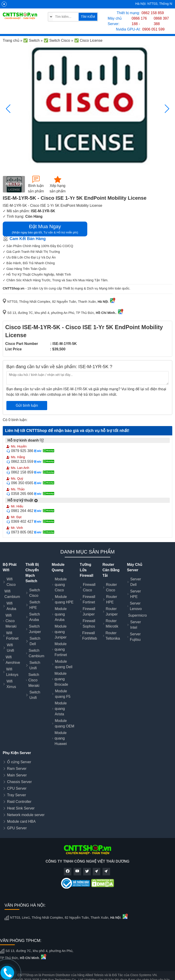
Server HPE (135, 594)
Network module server (26, 815)
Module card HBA (21, 821)
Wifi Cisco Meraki (11, 621)
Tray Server (17, 795)
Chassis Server (19, 782)
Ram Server (17, 769)
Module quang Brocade (61, 679)
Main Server (17, 775)
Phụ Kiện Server (17, 753)
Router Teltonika (113, 636)
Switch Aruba (35, 617)
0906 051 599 (153, 29)
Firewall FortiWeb (90, 636)
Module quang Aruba (61, 614)
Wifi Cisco (11, 582)
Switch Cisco (35, 593)
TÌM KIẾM (88, 17)
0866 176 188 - (139, 21)
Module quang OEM (64, 723)
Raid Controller (19, 802)
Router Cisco (111, 587)
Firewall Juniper (89, 612)
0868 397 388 (161, 21)
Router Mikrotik (112, 624)
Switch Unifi (35, 665)
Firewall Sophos (89, 624)
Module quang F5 (63, 694)
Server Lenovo (136, 606)
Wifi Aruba (11, 606)
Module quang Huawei (61, 738)
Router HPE (112, 599)
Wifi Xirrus (11, 684)
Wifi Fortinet (12, 636)
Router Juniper (112, 612)
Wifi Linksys (12, 672)
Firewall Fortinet (89, 599)
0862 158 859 (153, 13)
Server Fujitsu (135, 637)
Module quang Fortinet (61, 649)
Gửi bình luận (27, 405)
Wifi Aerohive (13, 660)
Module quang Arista (61, 709)
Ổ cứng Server (19, 762)
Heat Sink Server (21, 808)
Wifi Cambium (12, 594)
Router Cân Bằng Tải (111, 570)
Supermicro (137, 615)
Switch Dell (35, 641)
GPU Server (17, 828)
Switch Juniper (35, 629)
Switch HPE (35, 605)
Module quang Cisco (61, 585)
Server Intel (135, 625)
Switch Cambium (36, 653)
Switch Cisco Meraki (34, 680)
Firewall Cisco (89, 587)
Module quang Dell (64, 664)
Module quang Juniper (61, 632)
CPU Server (17, 788)
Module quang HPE (64, 599)
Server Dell (136, 582)
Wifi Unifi (10, 648)
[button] (167, 109)
